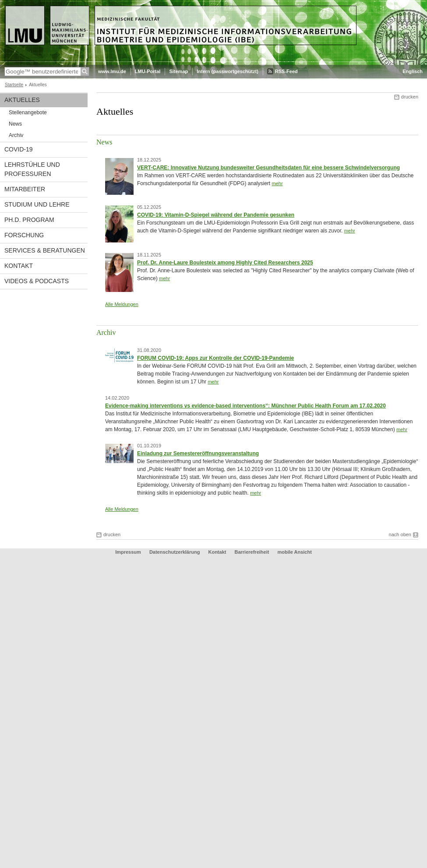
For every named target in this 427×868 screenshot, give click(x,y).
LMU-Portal (148, 71)
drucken (410, 97)
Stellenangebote (28, 112)
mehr (277, 183)
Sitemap (178, 71)
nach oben (400, 534)
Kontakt (19, 266)
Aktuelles (22, 100)
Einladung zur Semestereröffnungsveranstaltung (198, 453)
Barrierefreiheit (253, 552)
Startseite (14, 85)
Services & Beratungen (45, 250)
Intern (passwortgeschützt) (228, 71)
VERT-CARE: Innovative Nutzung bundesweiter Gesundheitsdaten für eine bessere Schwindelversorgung (268, 168)
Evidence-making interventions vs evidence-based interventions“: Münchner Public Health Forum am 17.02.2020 (245, 406)
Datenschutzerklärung (175, 552)
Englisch (413, 71)
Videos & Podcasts (37, 281)
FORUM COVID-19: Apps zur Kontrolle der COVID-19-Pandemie (215, 358)
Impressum (128, 552)
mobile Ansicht (294, 552)
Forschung (24, 235)
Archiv (16, 135)
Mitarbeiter (25, 189)
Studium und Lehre (37, 204)
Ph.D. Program (29, 220)
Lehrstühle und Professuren (32, 169)
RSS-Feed (286, 71)
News (15, 124)
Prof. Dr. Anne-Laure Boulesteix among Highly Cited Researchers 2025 (225, 263)
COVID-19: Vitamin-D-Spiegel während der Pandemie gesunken (216, 215)
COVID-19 (19, 149)
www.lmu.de (112, 71)
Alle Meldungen (122, 304)
